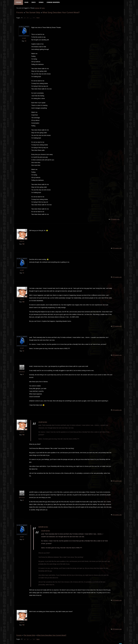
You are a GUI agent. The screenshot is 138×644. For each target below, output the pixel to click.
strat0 (24, 38)
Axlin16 (22, 241)
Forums (20, 13)
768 (23, 244)
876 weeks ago (115, 219)
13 (25, 41)
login (43, 8)
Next (38, 18)
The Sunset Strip (33, 13)
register (37, 8)
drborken (22, 372)
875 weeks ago (117, 277)
